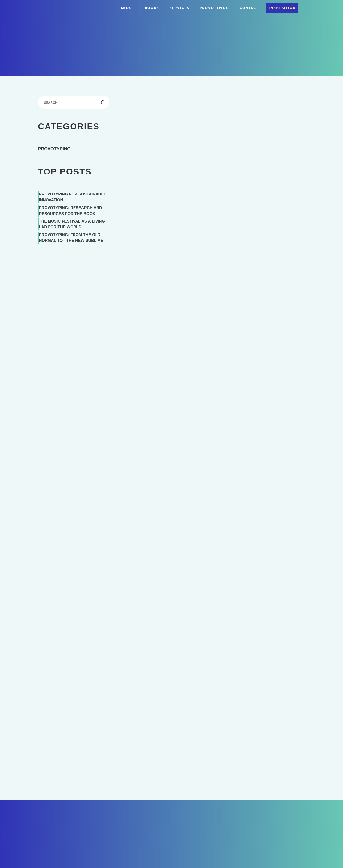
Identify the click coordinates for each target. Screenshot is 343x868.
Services (179, 8)
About (127, 8)
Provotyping (214, 8)
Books (152, 8)
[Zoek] (104, 101)
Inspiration (282, 8)
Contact (249, 8)
